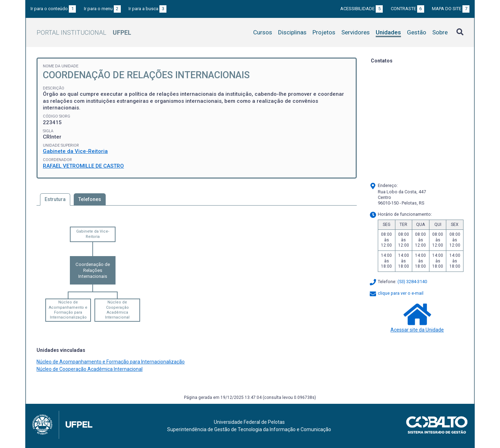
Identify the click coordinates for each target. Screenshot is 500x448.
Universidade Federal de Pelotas (249, 422)
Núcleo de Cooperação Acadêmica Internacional (117, 310)
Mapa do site (451, 9)
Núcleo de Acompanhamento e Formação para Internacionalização (68, 310)
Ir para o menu (102, 9)
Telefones (90, 199)
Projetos (324, 32)
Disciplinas (292, 32)
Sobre (440, 32)
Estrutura (55, 199)
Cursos (263, 32)
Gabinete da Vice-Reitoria (75, 151)
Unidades (388, 32)
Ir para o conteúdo (53, 9)
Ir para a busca (147, 9)
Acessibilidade (361, 9)
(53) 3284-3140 (412, 282)
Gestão (417, 32)
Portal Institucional (84, 32)
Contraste (407, 9)
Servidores (356, 32)
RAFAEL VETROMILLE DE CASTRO (83, 166)
